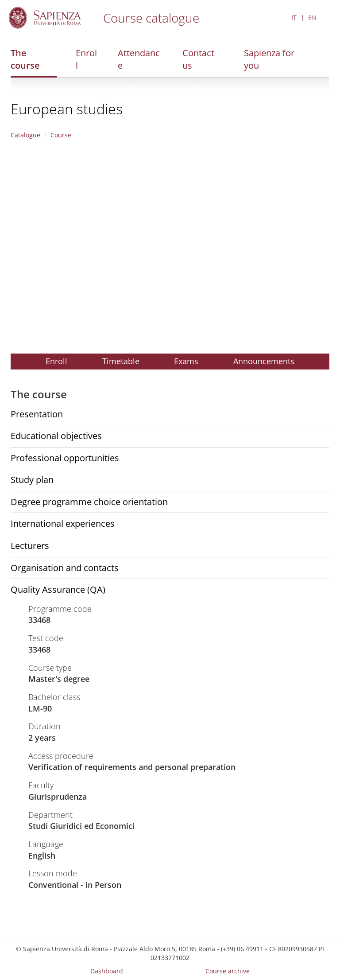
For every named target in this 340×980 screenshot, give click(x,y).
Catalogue (25, 135)
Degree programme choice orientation (89, 502)
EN (312, 17)
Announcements (264, 361)
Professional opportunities (65, 458)
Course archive (228, 971)
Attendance (139, 59)
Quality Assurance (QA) (58, 589)
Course (61, 135)
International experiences (63, 523)
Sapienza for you (269, 59)
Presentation (37, 414)
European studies (67, 109)
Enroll (86, 59)
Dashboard (107, 971)
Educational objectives (56, 436)
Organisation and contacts (65, 568)
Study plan (32, 480)
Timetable (121, 361)
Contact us (198, 59)
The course (25, 59)
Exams (186, 361)
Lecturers (30, 546)
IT (294, 17)
